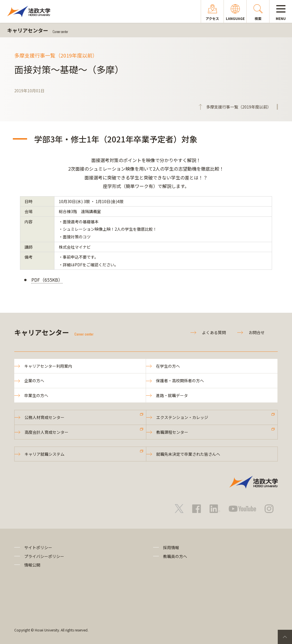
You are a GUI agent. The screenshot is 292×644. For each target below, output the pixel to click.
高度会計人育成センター (46, 432)
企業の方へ (34, 381)
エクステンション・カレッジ (182, 417)
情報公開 (32, 565)
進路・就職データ (172, 395)
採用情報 (171, 547)
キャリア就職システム (44, 454)
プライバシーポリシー (44, 556)
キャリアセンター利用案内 (48, 366)
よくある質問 (214, 332)
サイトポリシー (38, 547)
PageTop (285, 637)
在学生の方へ (168, 366)
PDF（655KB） (47, 280)
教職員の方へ (175, 556)
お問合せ (257, 332)
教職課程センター (172, 432)
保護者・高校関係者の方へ (180, 381)
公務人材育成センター (44, 417)
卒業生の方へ (36, 395)
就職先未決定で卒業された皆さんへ (188, 454)
